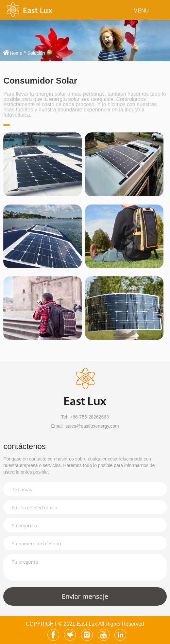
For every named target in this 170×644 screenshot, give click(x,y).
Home (16, 53)
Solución (36, 53)
